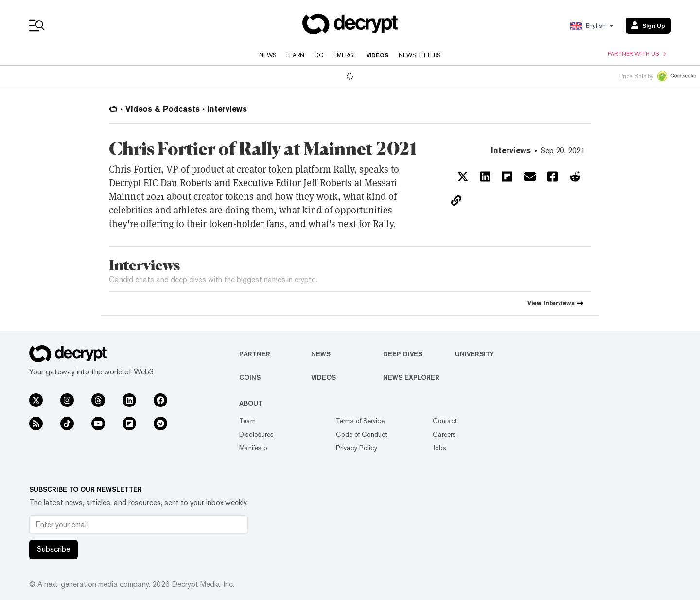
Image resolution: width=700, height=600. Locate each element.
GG (319, 55)
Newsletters (420, 55)
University (474, 354)
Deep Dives (403, 354)
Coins (250, 377)
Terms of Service (360, 421)
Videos (378, 55)
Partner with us (637, 54)
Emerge (345, 55)
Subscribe (53, 549)
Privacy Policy (357, 448)
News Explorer (411, 377)
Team (247, 421)
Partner (255, 354)
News (268, 55)
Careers (444, 434)
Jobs (439, 448)
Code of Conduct (362, 434)
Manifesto (253, 448)
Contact (445, 421)
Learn (295, 55)
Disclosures (256, 434)
